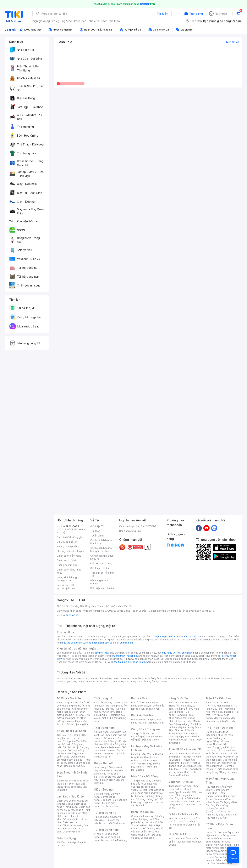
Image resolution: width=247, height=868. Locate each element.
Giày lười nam (101, 794)
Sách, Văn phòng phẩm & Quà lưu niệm (182, 720)
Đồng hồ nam (143, 737)
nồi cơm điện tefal (222, 863)
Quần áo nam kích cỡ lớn (110, 755)
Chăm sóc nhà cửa (74, 766)
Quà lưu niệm (184, 842)
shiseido (118, 681)
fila (155, 681)
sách (104, 21)
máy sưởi (211, 832)
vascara (61, 678)
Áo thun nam (101, 732)
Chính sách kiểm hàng (69, 556)
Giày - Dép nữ (103, 763)
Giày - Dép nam (104, 789)
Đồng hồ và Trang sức (146, 729)
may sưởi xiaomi (223, 845)
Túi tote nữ (105, 823)
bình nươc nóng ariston (222, 846)
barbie (107, 678)
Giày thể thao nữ (108, 771)
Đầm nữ (107, 703)
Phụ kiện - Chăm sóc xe (182, 818)
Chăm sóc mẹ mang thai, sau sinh (72, 710)
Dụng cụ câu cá (222, 754)
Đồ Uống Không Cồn (145, 833)
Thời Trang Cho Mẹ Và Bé (71, 703)
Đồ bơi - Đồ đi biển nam (110, 749)
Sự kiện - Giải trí (185, 798)
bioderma (145, 678)
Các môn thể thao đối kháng (221, 764)
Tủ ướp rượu (228, 721)
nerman (220, 678)
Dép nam (106, 800)
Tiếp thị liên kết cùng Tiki (102, 574)
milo (161, 678)
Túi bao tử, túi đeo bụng (114, 840)
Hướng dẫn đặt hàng (68, 546)
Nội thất (143, 790)
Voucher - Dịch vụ (181, 782)
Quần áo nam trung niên (109, 752)
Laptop (140, 770)
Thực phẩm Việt (72, 741)
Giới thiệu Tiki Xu (100, 568)
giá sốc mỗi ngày (100, 653)
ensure (125, 678)
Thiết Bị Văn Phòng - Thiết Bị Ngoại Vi (144, 760)
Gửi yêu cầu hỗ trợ (67, 542)
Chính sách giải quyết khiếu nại (102, 557)
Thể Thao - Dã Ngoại (220, 728)
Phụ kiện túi (119, 823)
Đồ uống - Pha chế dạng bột (148, 818)
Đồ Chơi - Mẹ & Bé (69, 698)
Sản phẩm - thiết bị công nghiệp (183, 735)
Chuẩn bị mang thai (78, 724)
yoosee (71, 681)
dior (70, 678)
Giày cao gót (101, 767)
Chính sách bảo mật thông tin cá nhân (101, 550)
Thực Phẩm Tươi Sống (71, 731)
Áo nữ (97, 703)
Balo (134, 703)
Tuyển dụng (97, 536)
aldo (180, 678)
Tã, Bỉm (79, 715)
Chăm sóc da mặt (67, 801)
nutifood (200, 678)
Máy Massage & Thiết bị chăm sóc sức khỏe (73, 811)
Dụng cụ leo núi (229, 772)
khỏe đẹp (80, 21)
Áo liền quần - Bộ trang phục (110, 704)
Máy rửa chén (221, 718)
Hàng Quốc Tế (178, 698)
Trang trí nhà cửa (140, 781)
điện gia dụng (41, 21)
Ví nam (98, 834)
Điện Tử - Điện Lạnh (219, 698)
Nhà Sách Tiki (178, 834)
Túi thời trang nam (106, 830)
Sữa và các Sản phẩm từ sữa (147, 830)
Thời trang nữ (103, 698)
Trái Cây (61, 735)
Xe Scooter (179, 825)
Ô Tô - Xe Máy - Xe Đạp (184, 814)
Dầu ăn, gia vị (70, 747)
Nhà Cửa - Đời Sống (144, 776)
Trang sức (137, 733)
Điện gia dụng (181, 724)
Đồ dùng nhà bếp (66, 842)
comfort (99, 681)
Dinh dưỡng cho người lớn (73, 716)
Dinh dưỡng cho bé (71, 713)
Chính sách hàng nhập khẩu (69, 571)
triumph (189, 678)
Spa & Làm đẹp (183, 792)
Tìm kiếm (162, 14)
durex (134, 678)
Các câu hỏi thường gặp (70, 537)
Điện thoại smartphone (167, 636)
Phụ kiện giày (106, 780)
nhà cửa (94, 21)
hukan (140, 681)
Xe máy (189, 822)
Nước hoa (69, 825)
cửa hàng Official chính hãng (178, 653)
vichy (148, 681)
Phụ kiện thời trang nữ (143, 720)
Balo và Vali (139, 698)
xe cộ (56, 21)
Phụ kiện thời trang (144, 715)
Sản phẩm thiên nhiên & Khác (72, 816)
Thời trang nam (104, 728)
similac (88, 681)
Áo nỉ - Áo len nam (111, 747)
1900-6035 (72, 526)
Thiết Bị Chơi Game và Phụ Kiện (183, 774)
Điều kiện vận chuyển (102, 588)
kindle (210, 678)
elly (154, 678)
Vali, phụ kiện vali (150, 709)
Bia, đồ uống (69, 754)
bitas (108, 681)
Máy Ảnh (222, 818)
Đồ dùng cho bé (72, 706)
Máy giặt (217, 712)
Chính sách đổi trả (67, 560)
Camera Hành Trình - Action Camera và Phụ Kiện (221, 799)
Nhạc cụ (147, 802)
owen (116, 678)
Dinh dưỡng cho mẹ (71, 720)
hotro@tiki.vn (64, 580)
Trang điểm (71, 807)
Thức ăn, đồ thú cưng (73, 761)
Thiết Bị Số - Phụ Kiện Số (185, 749)
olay (80, 681)
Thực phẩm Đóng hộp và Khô (146, 821)
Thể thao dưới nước (221, 755)
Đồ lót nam (110, 738)
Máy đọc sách (73, 787)
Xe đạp (179, 822)
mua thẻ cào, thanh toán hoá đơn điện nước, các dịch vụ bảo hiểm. (98, 643)
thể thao (115, 21)
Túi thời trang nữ (105, 813)
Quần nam (115, 732)
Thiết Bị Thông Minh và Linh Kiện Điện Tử (185, 766)
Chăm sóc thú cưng (142, 816)
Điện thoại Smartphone (70, 781)
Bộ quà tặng (147, 838)
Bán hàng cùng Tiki (130, 531)
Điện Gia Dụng (66, 838)
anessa (61, 681)
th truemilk (96, 678)
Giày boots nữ (107, 777)
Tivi (214, 715)
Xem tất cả (232, 42)
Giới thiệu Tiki (98, 526)
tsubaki (163, 681)
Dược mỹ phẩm (71, 832)
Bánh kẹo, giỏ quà (72, 760)
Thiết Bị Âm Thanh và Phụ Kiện (182, 761)
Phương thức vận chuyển (70, 551)
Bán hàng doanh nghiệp (99, 582)
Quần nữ (117, 703)
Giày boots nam (110, 806)
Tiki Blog (95, 531)
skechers (170, 678)
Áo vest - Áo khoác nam (110, 733)
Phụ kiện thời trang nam (151, 723)
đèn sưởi (223, 832)
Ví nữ (101, 820)
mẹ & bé (67, 21)
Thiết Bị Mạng (143, 764)
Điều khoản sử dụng (101, 563)
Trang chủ (196, 14)
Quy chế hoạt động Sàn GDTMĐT (138, 526)
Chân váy (108, 712)
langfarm (130, 681)
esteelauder (81, 678)
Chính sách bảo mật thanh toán (101, 542)
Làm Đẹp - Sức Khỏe (70, 796)
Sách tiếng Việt (177, 839)
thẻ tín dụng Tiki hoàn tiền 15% (131, 662)
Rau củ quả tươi (192, 636)
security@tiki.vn (66, 588)
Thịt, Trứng (74, 735)
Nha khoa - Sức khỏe (184, 800)
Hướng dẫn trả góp (67, 565)
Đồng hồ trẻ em (151, 740)
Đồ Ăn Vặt (148, 828)
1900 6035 (72, 615)
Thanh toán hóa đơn (180, 786)
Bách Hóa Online (143, 812)
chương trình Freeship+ (124, 656)
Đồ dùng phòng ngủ (147, 799)
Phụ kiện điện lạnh (222, 706)
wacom (230, 678)
